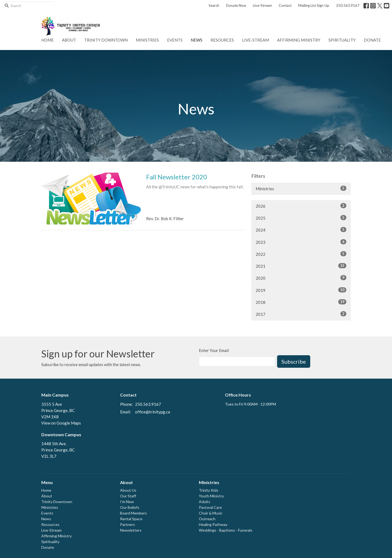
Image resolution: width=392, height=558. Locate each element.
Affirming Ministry (299, 40)
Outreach (207, 519)
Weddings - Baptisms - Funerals (226, 530)
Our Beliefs (130, 507)
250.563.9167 (348, 5)
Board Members (134, 513)
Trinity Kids (209, 490)
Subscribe (294, 361)
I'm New (127, 502)
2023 (301, 242)
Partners (128, 524)
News (197, 40)
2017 (301, 314)
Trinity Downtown (106, 40)
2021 (301, 266)
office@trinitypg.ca (153, 412)
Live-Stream (262, 5)
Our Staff (128, 496)
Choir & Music (211, 513)
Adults (205, 502)
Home (48, 40)
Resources (222, 40)
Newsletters (131, 530)
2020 (301, 278)
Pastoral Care (210, 507)
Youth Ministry (211, 496)
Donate (372, 40)
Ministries (147, 40)
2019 (301, 290)
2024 (301, 230)
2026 (301, 206)
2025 (301, 218)
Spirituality (342, 40)
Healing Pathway (213, 524)
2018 (301, 302)
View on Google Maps (61, 423)
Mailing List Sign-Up (314, 5)
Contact (285, 5)
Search (214, 5)
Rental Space (131, 519)
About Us (128, 490)
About (69, 40)
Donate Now (236, 5)
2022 (301, 254)
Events (175, 40)
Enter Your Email (214, 350)
